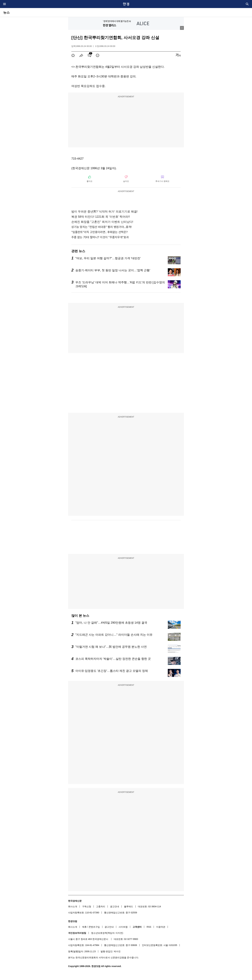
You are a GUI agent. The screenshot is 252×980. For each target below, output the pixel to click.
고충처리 (101, 906)
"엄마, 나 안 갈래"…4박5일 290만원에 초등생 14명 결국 (111, 623)
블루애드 (129, 906)
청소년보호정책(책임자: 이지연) (107, 933)
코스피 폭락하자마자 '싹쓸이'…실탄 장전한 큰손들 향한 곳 (113, 659)
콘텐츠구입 (94, 927)
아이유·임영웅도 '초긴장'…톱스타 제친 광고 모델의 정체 (112, 671)
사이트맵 (123, 927)
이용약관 (161, 927)
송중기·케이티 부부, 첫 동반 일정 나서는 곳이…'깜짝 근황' (113, 270)
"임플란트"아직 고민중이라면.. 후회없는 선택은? (99, 232)
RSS (149, 927)
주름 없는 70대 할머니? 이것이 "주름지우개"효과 (100, 237)
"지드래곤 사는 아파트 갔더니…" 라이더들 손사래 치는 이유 (114, 635)
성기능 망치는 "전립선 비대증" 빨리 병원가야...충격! (101, 227)
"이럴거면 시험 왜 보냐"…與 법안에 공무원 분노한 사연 (111, 647)
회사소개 (73, 906)
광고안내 (115, 906)
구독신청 (87, 906)
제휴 (84, 927)
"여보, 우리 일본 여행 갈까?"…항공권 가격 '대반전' (108, 258)
